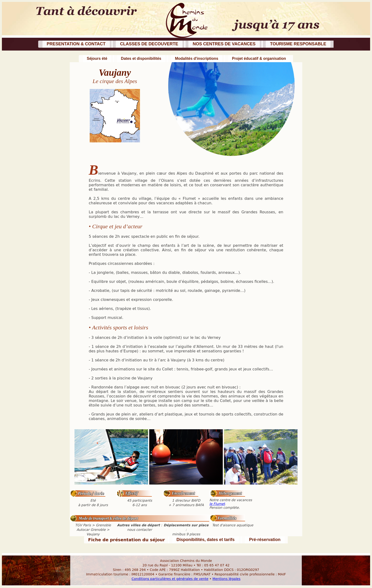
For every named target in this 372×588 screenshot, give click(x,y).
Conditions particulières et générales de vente (170, 579)
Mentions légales (227, 579)
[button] (76, 44)
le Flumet (217, 504)
